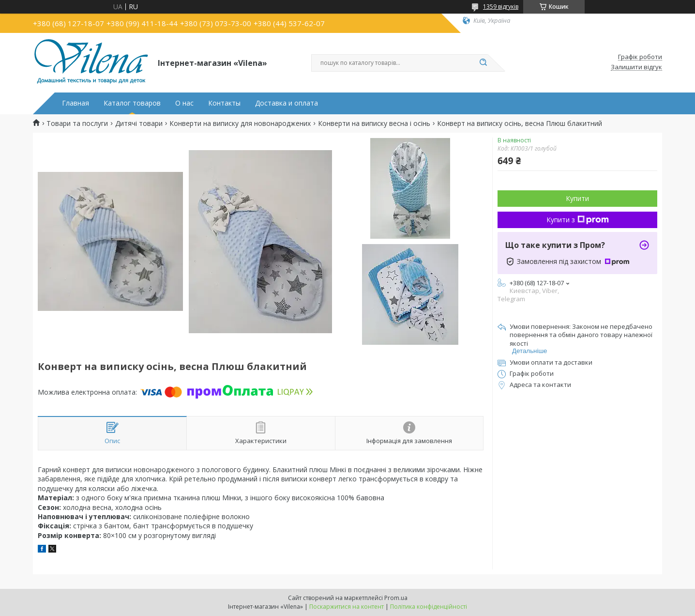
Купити (577, 198)
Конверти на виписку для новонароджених (240, 123)
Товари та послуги (77, 123)
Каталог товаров (132, 103)
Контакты (224, 103)
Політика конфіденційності (429, 607)
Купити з (578, 220)
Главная (76, 103)
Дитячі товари (139, 123)
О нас (184, 103)
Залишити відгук (636, 67)
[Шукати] (483, 63)
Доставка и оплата (287, 103)
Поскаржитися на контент (347, 607)
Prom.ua (396, 598)
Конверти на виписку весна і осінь (374, 123)
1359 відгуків (501, 7)
